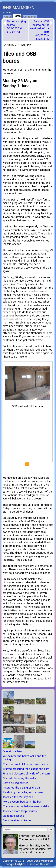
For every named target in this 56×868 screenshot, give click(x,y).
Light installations (14, 816)
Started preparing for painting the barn (26, 769)
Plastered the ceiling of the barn (23, 788)
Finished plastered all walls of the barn (26, 774)
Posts (17, 16)
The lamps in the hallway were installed (27, 806)
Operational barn (13, 751)
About (7, 17)
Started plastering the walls (19, 778)
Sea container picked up (18, 820)
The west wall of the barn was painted (26, 764)
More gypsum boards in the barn (23, 802)
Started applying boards (16, 27)
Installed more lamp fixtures (20, 811)
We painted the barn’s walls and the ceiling (24, 758)
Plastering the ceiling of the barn (23, 792)
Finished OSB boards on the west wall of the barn (40, 30)
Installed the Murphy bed (18, 797)
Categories (30, 17)
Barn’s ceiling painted (16, 783)
